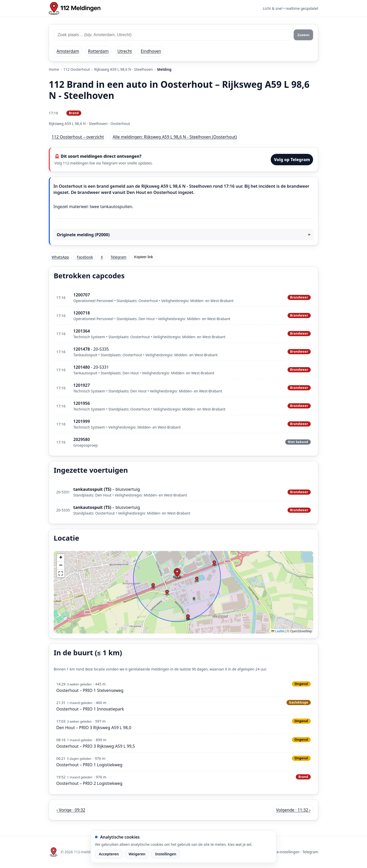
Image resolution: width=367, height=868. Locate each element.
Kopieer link (144, 257)
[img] (183, 592)
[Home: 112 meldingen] (75, 8)
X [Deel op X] (102, 257)
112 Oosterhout (77, 69)
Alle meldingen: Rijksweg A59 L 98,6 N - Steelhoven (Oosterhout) (175, 137)
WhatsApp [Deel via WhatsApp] (60, 257)
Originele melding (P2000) (83, 235)
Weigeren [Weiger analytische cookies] (137, 854)
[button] (177, 573)
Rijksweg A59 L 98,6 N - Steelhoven (123, 69)
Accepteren (109, 854)
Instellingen (166, 854)
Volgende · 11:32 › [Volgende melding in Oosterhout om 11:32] (293, 810)
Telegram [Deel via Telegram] (118, 257)
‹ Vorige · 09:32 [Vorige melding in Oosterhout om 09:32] (71, 810)
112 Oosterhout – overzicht (78, 137)
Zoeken (303, 35)
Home (54, 69)
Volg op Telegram (292, 160)
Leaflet (278, 631)
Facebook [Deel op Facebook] (85, 257)
